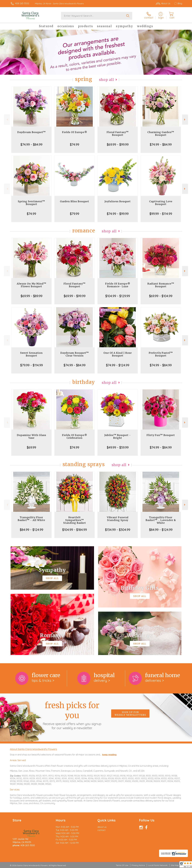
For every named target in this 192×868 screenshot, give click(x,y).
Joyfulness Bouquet (118, 201)
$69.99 (31, 447)
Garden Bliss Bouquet (75, 201)
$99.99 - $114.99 (161, 214)
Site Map (175, 865)
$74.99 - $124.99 (118, 365)
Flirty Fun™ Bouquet (161, 435)
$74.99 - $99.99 (118, 214)
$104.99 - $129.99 (118, 296)
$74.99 (75, 144)
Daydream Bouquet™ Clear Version (75, 354)
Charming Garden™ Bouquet (161, 134)
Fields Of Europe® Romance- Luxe (118, 285)
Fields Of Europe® (75, 132)
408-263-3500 (22, 3)
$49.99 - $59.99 (118, 447)
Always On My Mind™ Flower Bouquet (31, 285)
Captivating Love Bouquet (161, 203)
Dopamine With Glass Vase (31, 436)
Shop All (106, 80)
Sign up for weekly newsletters (130, 714)
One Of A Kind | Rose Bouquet (118, 354)
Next (185, 120)
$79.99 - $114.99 (31, 365)
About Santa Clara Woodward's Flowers (33, 749)
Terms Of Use (122, 865)
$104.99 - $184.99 (75, 530)
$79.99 (75, 214)
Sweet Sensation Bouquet (31, 354)
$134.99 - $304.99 (118, 530)
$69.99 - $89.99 (31, 296)
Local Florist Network (158, 865)
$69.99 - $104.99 (161, 296)
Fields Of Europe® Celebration (75, 436)
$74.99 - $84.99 (31, 144)
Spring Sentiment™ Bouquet (31, 203)
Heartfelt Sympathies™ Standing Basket (75, 520)
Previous (7, 120)
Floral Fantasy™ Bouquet (118, 134)
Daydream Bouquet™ (31, 132)
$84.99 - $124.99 (31, 530)
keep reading (109, 755)
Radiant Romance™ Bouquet (161, 285)
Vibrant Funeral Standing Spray (118, 519)
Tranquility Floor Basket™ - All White (31, 519)
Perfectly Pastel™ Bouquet (161, 354)
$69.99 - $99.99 (118, 144)
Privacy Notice (138, 865)
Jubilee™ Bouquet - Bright (118, 436)
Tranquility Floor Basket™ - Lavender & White (161, 520)
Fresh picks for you (72, 715)
